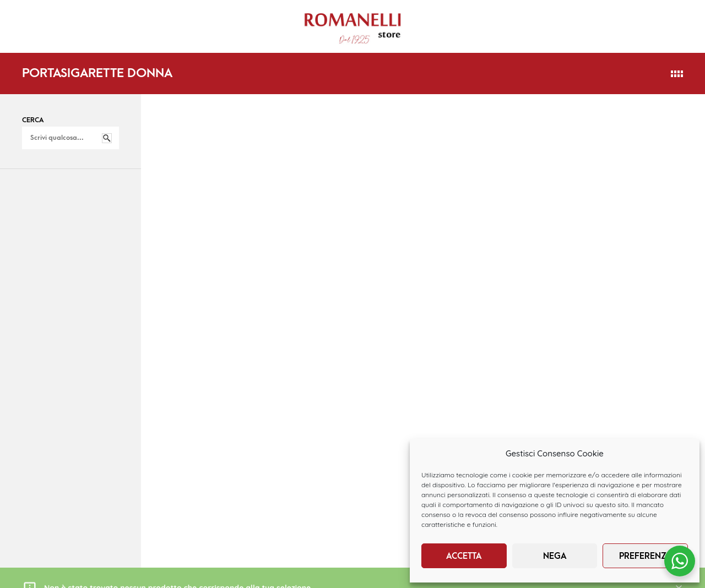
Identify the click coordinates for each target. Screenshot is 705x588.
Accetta (464, 556)
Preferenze (645, 556)
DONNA (129, 18)
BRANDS (34, 36)
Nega (555, 556)
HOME (31, 17)
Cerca (33, 120)
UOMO (188, 18)
